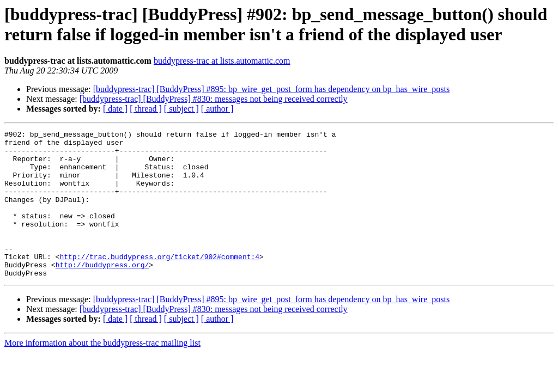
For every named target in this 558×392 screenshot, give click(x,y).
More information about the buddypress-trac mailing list (102, 372)
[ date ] (115, 109)
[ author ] (217, 109)
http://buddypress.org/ (102, 292)
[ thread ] (146, 109)
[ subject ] (181, 109)
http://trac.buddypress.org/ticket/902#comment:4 (159, 283)
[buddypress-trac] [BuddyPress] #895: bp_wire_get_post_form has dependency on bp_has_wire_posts (272, 89)
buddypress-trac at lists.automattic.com (222, 61)
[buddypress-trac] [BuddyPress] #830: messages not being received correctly (214, 99)
